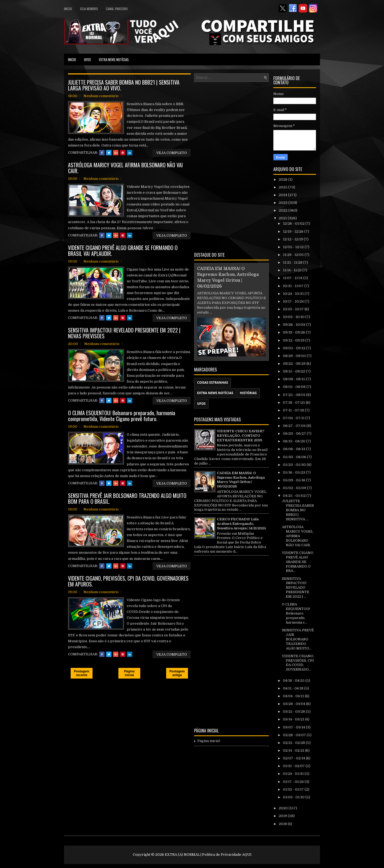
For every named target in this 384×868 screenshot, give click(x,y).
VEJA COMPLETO (172, 153)
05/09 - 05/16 (295, 480)
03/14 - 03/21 (294, 719)
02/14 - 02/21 (294, 750)
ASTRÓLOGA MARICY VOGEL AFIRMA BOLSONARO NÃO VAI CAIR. (125, 168)
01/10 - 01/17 (294, 789)
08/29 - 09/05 (295, 356)
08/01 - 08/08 (295, 387)
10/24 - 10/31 (294, 294)
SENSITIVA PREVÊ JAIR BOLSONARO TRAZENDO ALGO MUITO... (298, 639)
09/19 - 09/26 (294, 332)
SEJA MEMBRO (89, 9)
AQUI (247, 855)
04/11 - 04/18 (294, 688)
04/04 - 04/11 (294, 696)
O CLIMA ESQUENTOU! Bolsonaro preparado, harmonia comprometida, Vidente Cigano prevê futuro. (122, 416)
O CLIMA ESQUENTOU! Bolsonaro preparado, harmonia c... (296, 613)
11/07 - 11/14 (293, 278)
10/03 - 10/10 (294, 317)
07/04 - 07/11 (294, 418)
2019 (283, 816)
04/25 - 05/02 (295, 496)
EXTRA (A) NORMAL (182, 855)
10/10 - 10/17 (294, 309)
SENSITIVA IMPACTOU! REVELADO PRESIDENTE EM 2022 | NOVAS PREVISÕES (124, 333)
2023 (283, 203)
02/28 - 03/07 (295, 735)
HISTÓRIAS (248, 393)
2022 (283, 210)
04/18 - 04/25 (294, 681)
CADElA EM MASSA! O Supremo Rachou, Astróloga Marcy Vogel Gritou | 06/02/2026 (241, 480)
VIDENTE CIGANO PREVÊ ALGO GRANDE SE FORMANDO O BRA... (298, 562)
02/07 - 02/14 (294, 758)
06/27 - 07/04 (295, 426)
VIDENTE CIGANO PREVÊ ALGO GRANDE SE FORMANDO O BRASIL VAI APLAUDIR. (123, 251)
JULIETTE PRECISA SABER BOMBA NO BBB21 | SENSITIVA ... (298, 510)
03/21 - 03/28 (294, 712)
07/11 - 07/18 (294, 410)
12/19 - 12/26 (294, 231)
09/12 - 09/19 (294, 340)
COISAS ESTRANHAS (213, 383)
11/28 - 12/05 (294, 255)
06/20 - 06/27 (295, 433)
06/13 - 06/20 (295, 441)
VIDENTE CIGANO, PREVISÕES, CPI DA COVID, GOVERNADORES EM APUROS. (128, 581)
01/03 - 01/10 (294, 797)
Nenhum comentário (101, 96)
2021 (283, 218)
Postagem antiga (177, 673)
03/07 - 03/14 (294, 727)
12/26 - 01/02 (294, 223)
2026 (283, 179)
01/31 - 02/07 (294, 766)
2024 (283, 195)
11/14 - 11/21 (293, 270)
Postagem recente (81, 673)
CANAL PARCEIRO (117, 9)
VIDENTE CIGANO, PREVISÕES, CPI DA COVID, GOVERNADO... (298, 663)
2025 (283, 187)
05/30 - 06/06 (295, 457)
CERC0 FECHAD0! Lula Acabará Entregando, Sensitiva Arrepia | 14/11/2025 (241, 524)
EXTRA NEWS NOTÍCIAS (114, 60)
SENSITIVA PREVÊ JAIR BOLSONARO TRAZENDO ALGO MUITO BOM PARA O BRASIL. (127, 498)
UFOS (87, 60)
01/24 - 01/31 (294, 774)
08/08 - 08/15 (295, 379)
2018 (283, 824)
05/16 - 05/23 (294, 472)
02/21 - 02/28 (294, 743)
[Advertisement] (231, 166)
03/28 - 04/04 (295, 704)
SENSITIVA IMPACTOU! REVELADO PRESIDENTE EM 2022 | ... (296, 588)
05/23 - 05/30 (295, 465)
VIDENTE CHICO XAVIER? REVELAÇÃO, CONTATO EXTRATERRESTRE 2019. (241, 436)
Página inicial (129, 673)
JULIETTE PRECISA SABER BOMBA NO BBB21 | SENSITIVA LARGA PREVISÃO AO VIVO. (124, 85)
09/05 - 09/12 (295, 348)
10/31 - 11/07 (294, 286)
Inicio (68, 9)
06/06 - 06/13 (295, 449)
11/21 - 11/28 (293, 262)
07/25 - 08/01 (295, 395)
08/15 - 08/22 (294, 371)
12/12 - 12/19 (293, 239)
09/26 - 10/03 (295, 325)
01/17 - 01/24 (294, 782)
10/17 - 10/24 (294, 301)
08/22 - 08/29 (295, 364)
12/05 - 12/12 (294, 247)
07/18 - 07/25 (294, 403)
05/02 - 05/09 (295, 488)
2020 (284, 808)
